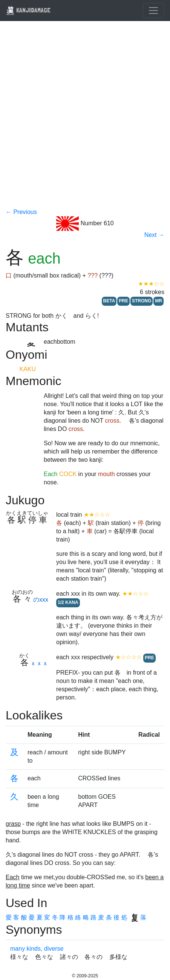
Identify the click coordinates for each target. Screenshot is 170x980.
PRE (123, 301)
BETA (109, 301)
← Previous (21, 212)
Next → (154, 235)
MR (159, 301)
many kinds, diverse (37, 949)
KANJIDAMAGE (28, 10)
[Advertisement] (85, 119)
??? (93, 275)
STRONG (142, 301)
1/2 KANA (68, 602)
